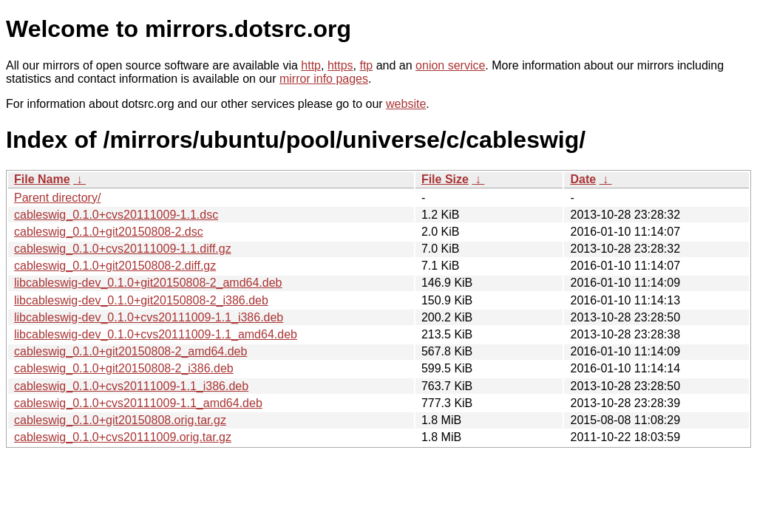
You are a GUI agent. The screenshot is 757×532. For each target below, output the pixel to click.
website (406, 104)
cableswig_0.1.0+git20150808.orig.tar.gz (120, 420)
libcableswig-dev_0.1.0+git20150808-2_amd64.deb (148, 283)
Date (583, 179)
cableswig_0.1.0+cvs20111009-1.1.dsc (116, 215)
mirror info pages (324, 79)
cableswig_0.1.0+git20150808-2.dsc (109, 232)
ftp (366, 65)
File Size (445, 179)
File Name (42, 179)
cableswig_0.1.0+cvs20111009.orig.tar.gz (123, 437)
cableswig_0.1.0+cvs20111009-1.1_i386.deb (131, 386)
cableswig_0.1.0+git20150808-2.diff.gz (115, 266)
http (311, 65)
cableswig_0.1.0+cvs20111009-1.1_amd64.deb (138, 403)
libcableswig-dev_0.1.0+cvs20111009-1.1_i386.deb (149, 317)
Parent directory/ (57, 198)
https (340, 65)
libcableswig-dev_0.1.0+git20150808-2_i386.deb (141, 300)
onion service (450, 65)
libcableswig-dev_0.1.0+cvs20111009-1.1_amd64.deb (156, 334)
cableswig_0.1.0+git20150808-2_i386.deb (124, 368)
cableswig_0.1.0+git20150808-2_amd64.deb (130, 351)
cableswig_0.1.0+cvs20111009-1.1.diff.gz (123, 249)
